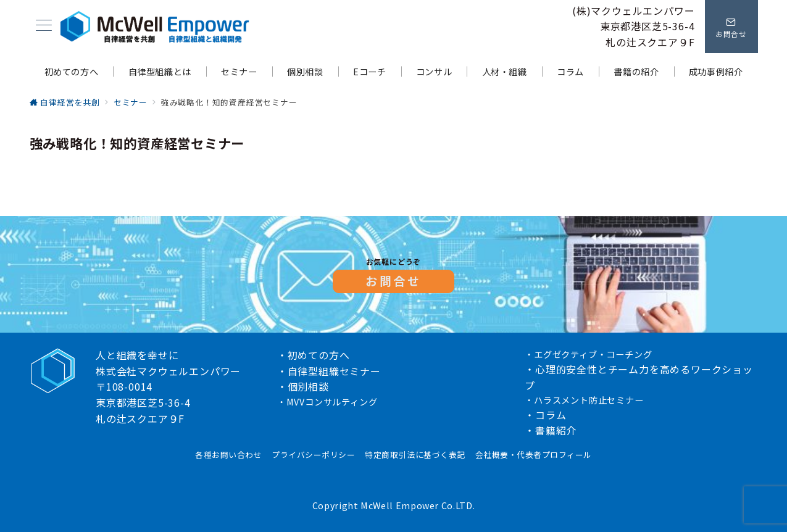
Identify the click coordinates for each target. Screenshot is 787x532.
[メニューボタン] (44, 26)
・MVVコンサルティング (327, 402)
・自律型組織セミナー (329, 371)
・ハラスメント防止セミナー (584, 400)
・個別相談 (303, 386)
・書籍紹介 (551, 430)
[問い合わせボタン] (731, 27)
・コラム (545, 415)
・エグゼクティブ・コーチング (588, 354)
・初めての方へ (314, 355)
